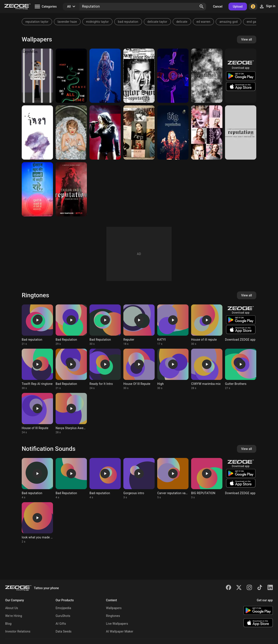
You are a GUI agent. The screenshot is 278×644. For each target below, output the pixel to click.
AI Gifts (61, 624)
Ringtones (113, 616)
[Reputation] (37, 76)
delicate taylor (157, 22)
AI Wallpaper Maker (120, 631)
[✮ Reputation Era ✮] (105, 76)
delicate (182, 22)
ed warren (204, 22)
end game (254, 22)
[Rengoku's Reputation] (173, 76)
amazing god (228, 22)
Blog (8, 624)
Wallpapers (114, 608)
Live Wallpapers (117, 624)
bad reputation (128, 22)
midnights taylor (97, 22)
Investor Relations (18, 631)
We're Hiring (14, 616)
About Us (12, 608)
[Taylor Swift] (207, 76)
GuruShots (63, 616)
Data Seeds (64, 631)
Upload (238, 7)
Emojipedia (63, 608)
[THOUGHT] (37, 189)
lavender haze (67, 22)
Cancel (218, 7)
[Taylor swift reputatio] (71, 132)
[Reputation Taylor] (139, 132)
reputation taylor (37, 22)
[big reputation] (173, 132)
